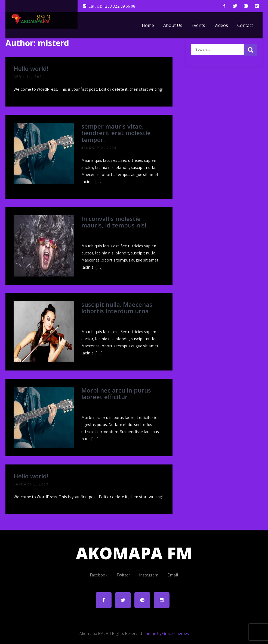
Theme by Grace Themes (166, 634)
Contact (245, 25)
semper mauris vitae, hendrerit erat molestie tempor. (116, 133)
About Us (173, 25)
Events (198, 25)
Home (148, 25)
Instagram (149, 575)
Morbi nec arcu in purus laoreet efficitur (116, 393)
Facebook (99, 575)
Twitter (123, 575)
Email (173, 575)
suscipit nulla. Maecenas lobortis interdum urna (117, 308)
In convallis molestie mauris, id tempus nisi (114, 222)
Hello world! (31, 68)
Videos (221, 25)
